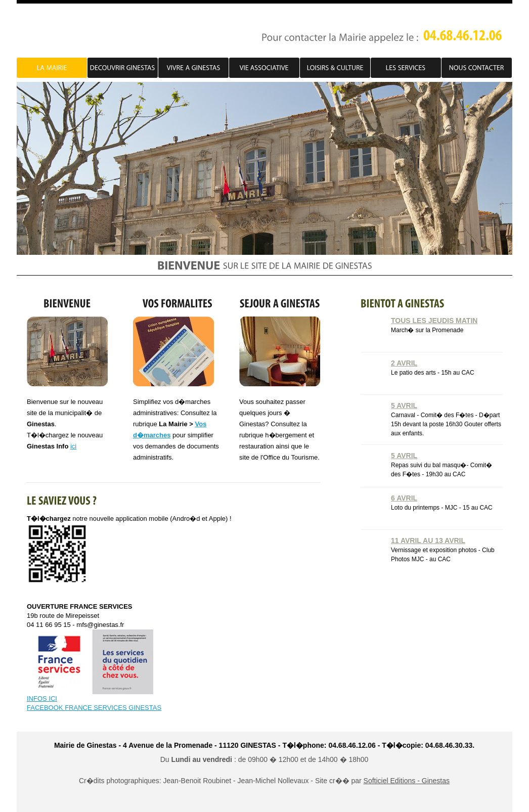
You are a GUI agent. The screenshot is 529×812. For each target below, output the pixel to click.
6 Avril (404, 498)
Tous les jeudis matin (434, 321)
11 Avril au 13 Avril (428, 540)
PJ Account (102, 31)
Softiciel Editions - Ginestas (407, 781)
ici (73, 446)
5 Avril (404, 405)
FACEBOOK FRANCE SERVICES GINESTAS (94, 708)
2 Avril (404, 363)
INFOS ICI (42, 698)
